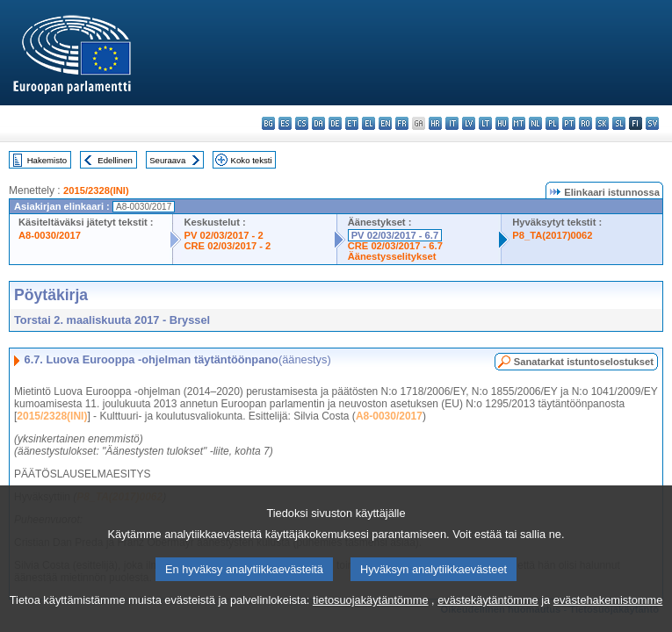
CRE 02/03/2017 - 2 (227, 246)
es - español (285, 123)
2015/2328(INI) (96, 190)
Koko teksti (252, 160)
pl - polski (552, 123)
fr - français (402, 123)
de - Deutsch (335, 123)
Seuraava (167, 160)
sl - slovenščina (619, 123)
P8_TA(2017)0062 (552, 235)
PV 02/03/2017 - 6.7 (395, 235)
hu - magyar (502, 123)
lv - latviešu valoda (469, 123)
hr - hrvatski (435, 123)
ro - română (585, 123)
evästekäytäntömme (488, 615)
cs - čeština (302, 123)
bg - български (268, 123)
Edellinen (115, 160)
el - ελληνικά (369, 123)
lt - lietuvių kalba (485, 123)
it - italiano (452, 123)
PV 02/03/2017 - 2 (223, 235)
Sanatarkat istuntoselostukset (584, 362)
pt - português (569, 123)
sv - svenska (652, 123)
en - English (385, 123)
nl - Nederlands (535, 123)
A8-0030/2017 (50, 235)
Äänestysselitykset (392, 256)
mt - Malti (519, 123)
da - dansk (318, 123)
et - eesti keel (352, 123)
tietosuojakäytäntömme (371, 615)
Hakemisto (47, 160)
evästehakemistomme (608, 615)
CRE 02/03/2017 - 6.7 (395, 246)
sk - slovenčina (602, 123)
